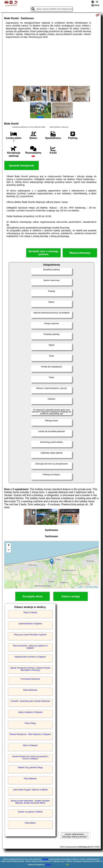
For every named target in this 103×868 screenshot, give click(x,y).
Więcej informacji (80, 253)
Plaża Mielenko (30, 779)
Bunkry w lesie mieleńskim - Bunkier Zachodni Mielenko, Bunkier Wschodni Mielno (30, 802)
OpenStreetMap (92, 587)
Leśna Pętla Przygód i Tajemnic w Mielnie (30, 790)
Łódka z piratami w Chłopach (30, 712)
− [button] (9, 550)
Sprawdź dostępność (22, 166)
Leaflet (80, 587)
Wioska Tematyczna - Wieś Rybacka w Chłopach (30, 734)
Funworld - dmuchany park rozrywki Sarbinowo (30, 701)
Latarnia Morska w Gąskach (30, 624)
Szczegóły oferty (32, 596)
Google (45, 859)
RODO (48, 865)
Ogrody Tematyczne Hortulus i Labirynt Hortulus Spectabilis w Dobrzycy (30, 669)
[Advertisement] (51, 62)
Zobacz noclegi (71, 596)
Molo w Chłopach (30, 745)
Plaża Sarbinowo (30, 690)
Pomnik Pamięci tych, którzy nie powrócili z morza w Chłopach (30, 758)
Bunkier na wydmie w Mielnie (30, 812)
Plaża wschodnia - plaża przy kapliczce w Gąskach (30, 647)
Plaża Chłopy (30, 723)
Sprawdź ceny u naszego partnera (43, 253)
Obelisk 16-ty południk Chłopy (30, 768)
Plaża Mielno (30, 823)
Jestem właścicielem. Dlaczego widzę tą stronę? (74, 835)
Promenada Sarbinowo (30, 679)
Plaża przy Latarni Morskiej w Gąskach (30, 635)
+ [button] (9, 545)
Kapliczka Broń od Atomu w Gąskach (30, 657)
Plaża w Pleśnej (30, 613)
